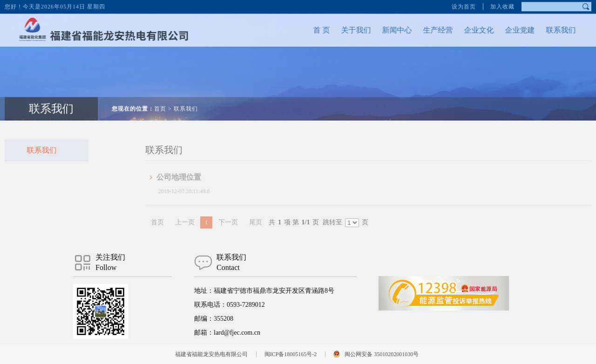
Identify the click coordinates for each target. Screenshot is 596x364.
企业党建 (509, 30)
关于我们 (345, 30)
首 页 (311, 30)
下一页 (245, 222)
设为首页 (464, 5)
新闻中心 (386, 30)
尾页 (272, 222)
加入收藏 (502, 5)
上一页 (202, 222)
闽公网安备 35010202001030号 (382, 354)
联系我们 (550, 30)
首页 (160, 98)
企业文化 (468, 30)
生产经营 (427, 30)
